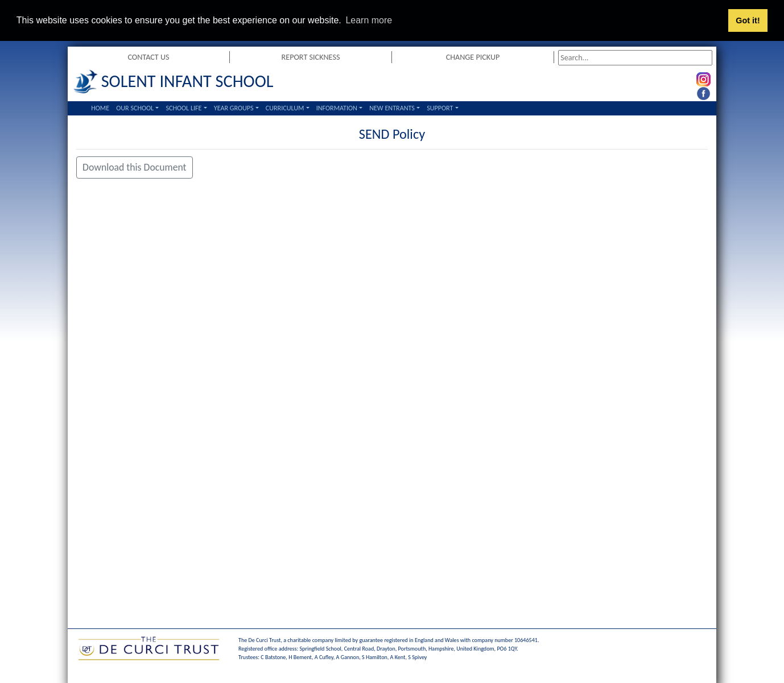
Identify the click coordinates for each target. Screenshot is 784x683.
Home (100, 108)
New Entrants (392, 108)
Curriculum (285, 108)
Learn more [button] (369, 20)
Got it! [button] (748, 20)
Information (337, 108)
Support (440, 108)
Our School (135, 108)
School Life (183, 108)
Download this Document (134, 167)
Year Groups (234, 108)
